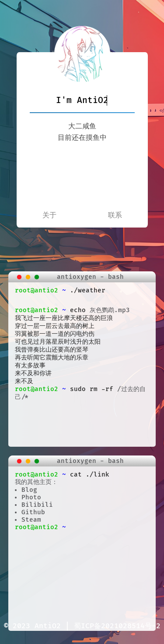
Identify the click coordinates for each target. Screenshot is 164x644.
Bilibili (37, 505)
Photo (31, 497)
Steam (31, 520)
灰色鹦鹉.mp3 (110, 310)
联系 (115, 215)
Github (33, 512)
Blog (29, 490)
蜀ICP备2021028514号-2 (117, 626)
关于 (49, 215)
